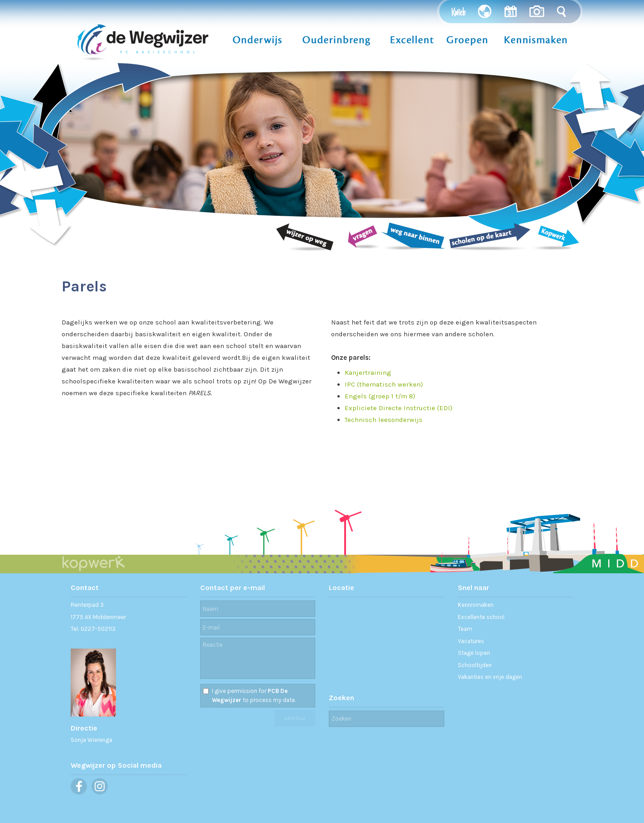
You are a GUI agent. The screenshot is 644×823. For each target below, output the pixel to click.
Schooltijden (475, 665)
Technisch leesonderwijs (384, 420)
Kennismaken (476, 605)
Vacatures (471, 641)
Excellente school (481, 617)
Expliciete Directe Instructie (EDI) (399, 408)
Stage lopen (474, 653)
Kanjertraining (368, 373)
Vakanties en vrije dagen (490, 677)
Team (465, 629)
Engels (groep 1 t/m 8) (380, 396)
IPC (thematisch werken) (384, 384)
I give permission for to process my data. (254, 695)
